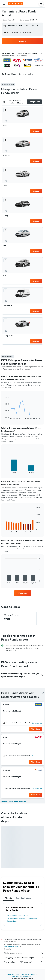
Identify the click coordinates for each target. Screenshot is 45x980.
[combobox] (10, 20)
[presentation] (43, 693)
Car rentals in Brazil (29, 974)
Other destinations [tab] (23, 898)
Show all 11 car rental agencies (14, 801)
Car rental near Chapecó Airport (18, 915)
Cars (18, 974)
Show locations (37, 723)
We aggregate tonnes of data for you (24, 957)
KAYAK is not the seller (24, 953)
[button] (4, 4)
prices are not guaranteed (12, 946)
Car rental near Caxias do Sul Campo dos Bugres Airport (22, 920)
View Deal (36, 131)
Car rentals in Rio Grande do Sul (21, 976)
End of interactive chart (4, 418)
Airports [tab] (8, 898)
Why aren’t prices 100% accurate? (24, 962)
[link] (23, 593)
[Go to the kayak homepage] (16, 4)
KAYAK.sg (10, 974)
